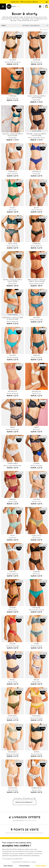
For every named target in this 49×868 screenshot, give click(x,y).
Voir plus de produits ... (25, 802)
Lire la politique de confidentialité (12, 859)
